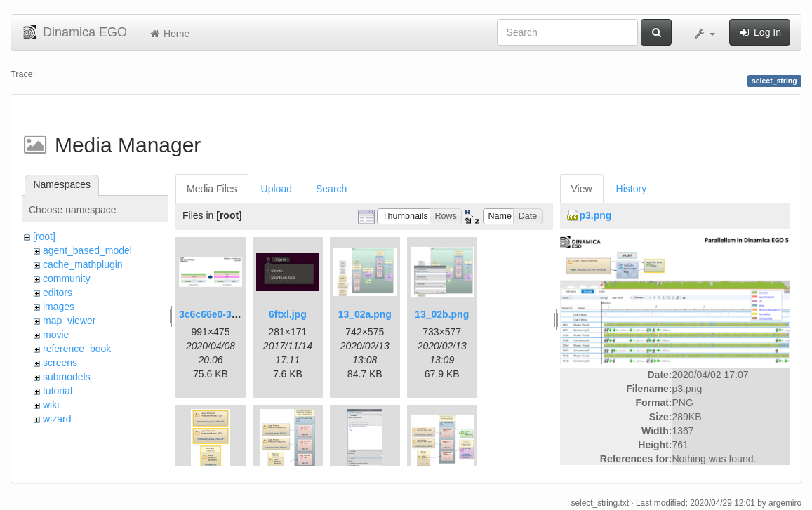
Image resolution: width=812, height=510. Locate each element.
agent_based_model (87, 250)
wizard (57, 419)
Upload (277, 189)
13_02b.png (442, 314)
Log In (760, 32)
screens (60, 363)
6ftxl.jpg (288, 314)
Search (331, 189)
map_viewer (69, 321)
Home (169, 34)
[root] (44, 236)
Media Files (212, 189)
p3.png (596, 215)
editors (58, 293)
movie (56, 335)
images (59, 307)
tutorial (58, 391)
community (67, 279)
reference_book (77, 349)
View (582, 189)
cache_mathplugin (83, 264)
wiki (51, 405)
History (632, 189)
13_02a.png (365, 314)
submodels (67, 377)
